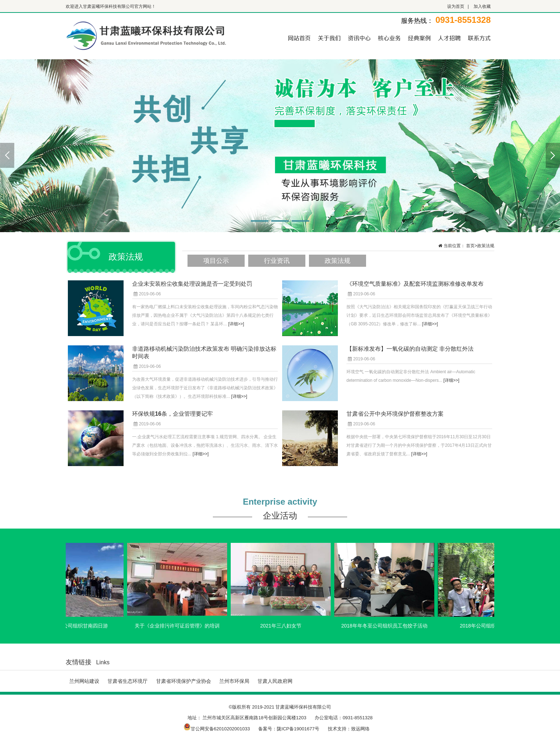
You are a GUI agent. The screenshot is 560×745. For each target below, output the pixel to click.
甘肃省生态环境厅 (127, 681)
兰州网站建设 (84, 681)
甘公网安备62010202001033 (217, 729)
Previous (7, 155)
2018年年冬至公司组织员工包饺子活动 (387, 626)
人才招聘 (449, 38)
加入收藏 (482, 6)
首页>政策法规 (480, 246)
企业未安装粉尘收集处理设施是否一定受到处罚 (192, 284)
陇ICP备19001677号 (298, 729)
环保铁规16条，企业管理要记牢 (172, 414)
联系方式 (479, 38)
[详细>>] (236, 324)
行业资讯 (277, 261)
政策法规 (337, 261)
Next (553, 155)
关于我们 (329, 38)
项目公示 (216, 261)
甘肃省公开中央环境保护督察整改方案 (395, 414)
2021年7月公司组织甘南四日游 (76, 626)
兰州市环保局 (234, 681)
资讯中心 (359, 38)
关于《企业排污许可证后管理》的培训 (180, 626)
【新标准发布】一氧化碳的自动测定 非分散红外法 (410, 349)
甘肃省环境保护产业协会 (184, 681)
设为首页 (456, 6)
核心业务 (389, 38)
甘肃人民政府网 (275, 681)
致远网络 (360, 729)
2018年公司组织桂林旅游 (490, 626)
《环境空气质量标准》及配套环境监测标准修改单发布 (415, 284)
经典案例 (419, 38)
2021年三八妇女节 (283, 626)
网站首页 (299, 38)
